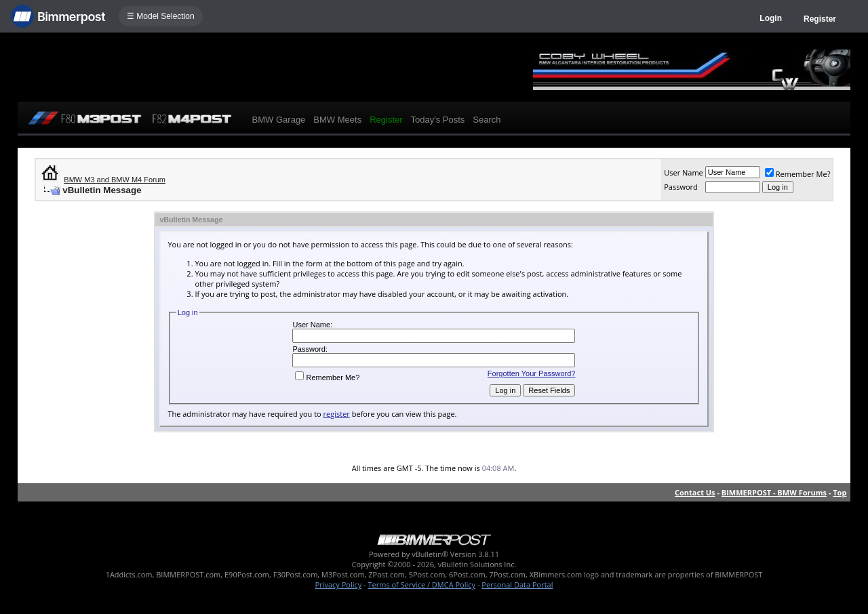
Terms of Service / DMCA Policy (421, 585)
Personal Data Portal (517, 585)
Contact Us (695, 492)
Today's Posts (438, 120)
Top (840, 492)
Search (487, 120)
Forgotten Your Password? (532, 373)
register (337, 414)
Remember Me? (798, 174)
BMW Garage (279, 120)
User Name (684, 172)
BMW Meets (337, 120)
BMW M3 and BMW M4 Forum (115, 180)
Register (820, 19)
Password (681, 187)
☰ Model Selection (161, 16)
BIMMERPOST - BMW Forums (774, 492)
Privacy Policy (339, 585)
